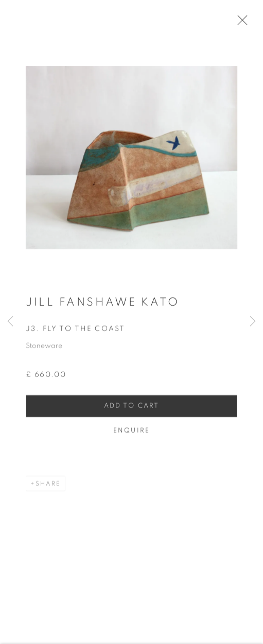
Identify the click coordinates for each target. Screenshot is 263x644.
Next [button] (253, 322)
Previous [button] (10, 322)
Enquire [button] (131, 434)
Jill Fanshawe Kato (102, 306)
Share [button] (48, 487)
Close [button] (243, 23)
